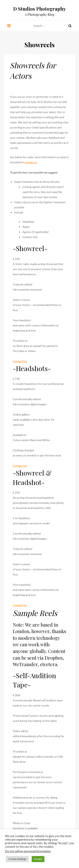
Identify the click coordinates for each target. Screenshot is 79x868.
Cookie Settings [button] (17, 859)
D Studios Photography (39, 9)
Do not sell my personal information (28, 851)
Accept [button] (38, 859)
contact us (31, 162)
